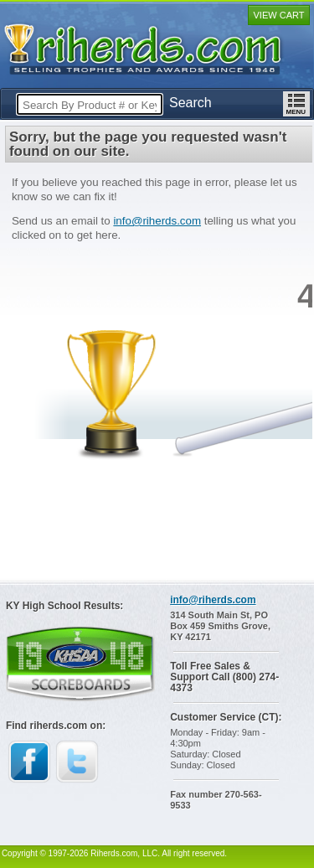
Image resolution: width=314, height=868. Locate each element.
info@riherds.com (157, 221)
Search (190, 103)
